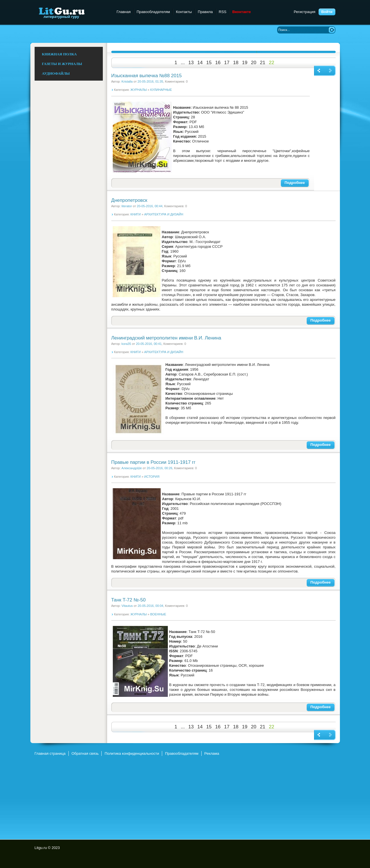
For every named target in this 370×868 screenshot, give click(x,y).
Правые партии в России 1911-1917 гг (153, 462)
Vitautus (127, 606)
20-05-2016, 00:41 (149, 344)
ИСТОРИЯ (152, 477)
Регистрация (305, 12)
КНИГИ (135, 214)
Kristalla (127, 81)
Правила (205, 12)
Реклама (212, 753)
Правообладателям (153, 12)
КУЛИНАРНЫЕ (161, 90)
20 (254, 63)
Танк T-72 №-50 (128, 600)
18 (236, 63)
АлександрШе (132, 468)
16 (218, 63)
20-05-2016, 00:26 (160, 468)
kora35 (126, 344)
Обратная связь (85, 753)
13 (191, 63)
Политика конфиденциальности (132, 753)
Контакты (184, 12)
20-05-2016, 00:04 (150, 606)
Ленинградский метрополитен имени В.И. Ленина (166, 338)
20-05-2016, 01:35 (150, 81)
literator (127, 206)
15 (209, 63)
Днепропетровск (129, 200)
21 (263, 63)
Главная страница (50, 753)
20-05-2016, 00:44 (150, 206)
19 (245, 63)
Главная (124, 12)
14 (200, 63)
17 (227, 63)
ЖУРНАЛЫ (138, 90)
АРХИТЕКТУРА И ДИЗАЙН (164, 214)
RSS (222, 12)
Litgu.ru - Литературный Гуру (72, 13)
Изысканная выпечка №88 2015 (147, 76)
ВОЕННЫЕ (158, 614)
